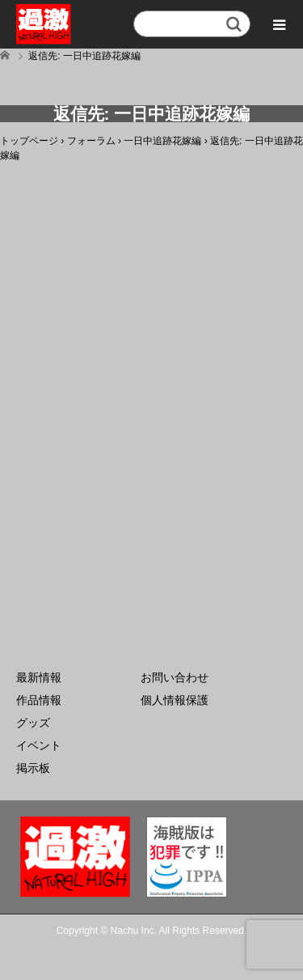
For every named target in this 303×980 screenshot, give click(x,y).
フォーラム (91, 141)
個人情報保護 (175, 700)
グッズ (33, 723)
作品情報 (39, 700)
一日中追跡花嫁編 (162, 141)
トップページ (29, 141)
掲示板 (33, 768)
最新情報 (39, 677)
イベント (39, 745)
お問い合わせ (175, 677)
